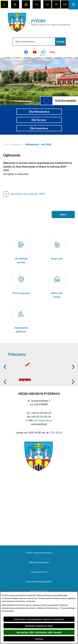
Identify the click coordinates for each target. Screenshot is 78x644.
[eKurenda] (43, 52)
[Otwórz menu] (73, 5)
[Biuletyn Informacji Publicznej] (52, 52)
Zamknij (39, 639)
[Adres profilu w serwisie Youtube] (35, 52)
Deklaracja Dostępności (39, 588)
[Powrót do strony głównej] (6, 144)
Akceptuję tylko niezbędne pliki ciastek (39, 632)
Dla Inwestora (39, 128)
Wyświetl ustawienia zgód (39, 626)
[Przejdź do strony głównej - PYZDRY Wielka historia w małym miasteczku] (39, 22)
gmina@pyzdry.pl (43, 445)
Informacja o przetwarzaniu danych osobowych (39, 619)
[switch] (37, 4)
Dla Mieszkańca (39, 111)
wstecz (63, 214)
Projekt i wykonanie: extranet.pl (39, 578)
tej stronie (33, 598)
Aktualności (17, 144)
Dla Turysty (39, 120)
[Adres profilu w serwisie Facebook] (26, 52)
